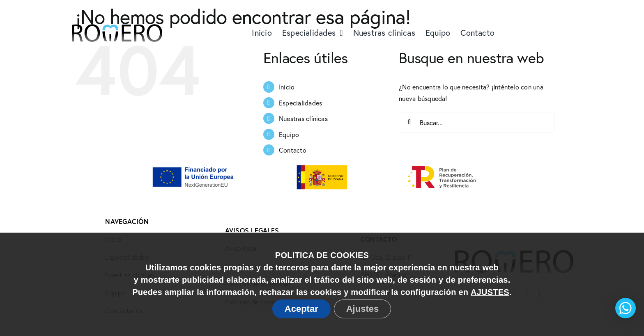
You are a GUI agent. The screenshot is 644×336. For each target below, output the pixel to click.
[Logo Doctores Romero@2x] (117, 9)
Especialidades (300, 103)
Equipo (289, 134)
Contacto (293, 150)
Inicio (287, 87)
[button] (626, 308)
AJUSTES (490, 292)
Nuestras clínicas (303, 118)
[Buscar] (409, 122)
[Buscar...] (477, 122)
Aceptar (301, 309)
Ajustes (362, 309)
